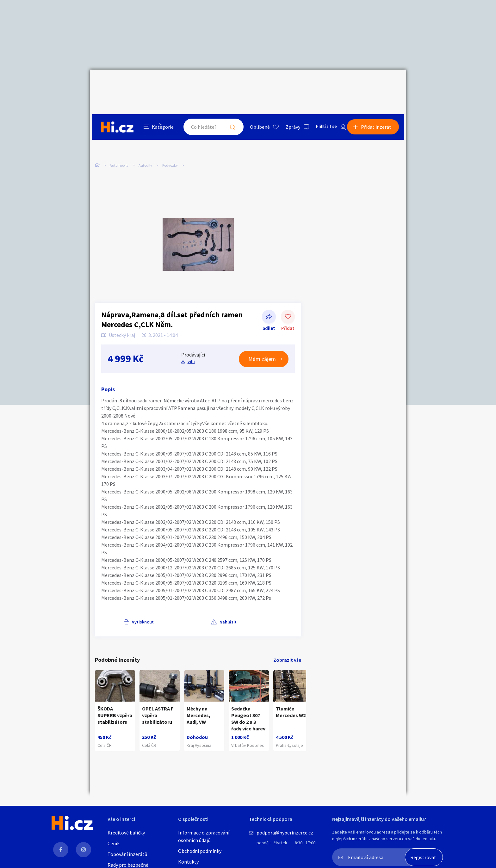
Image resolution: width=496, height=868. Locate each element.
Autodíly (145, 133)
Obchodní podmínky (200, 851)
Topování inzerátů (127, 854)
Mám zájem (262, 336)
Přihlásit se (321, 84)
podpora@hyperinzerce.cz (285, 833)
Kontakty (188, 862)
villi (191, 339)
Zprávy (286, 84)
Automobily (119, 133)
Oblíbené (253, 84)
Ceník (114, 843)
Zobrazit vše (287, 637)
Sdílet (269, 294)
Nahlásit (158, 599)
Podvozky (170, 133)
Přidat (288, 294)
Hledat (225, 84)
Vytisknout (120, 599)
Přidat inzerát (378, 84)
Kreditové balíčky (126, 833)
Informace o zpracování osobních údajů (204, 836)
